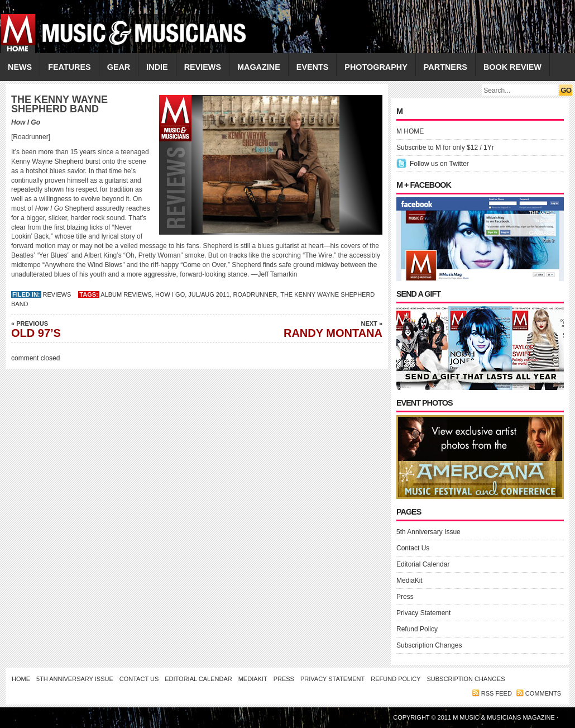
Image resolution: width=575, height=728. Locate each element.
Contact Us (413, 548)
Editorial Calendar (423, 564)
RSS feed (497, 693)
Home (21, 679)
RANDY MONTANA (304, 329)
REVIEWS (203, 67)
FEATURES (70, 67)
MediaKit (409, 581)
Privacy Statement (423, 613)
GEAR (119, 67)
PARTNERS (445, 67)
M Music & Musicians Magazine (505, 717)
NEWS (20, 67)
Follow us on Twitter (439, 164)
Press (405, 597)
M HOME (410, 131)
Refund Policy (417, 629)
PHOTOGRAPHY (376, 67)
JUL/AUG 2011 (209, 294)
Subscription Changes (429, 645)
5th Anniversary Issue (428, 532)
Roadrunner (255, 294)
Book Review (512, 67)
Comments (543, 693)
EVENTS (313, 67)
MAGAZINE (259, 67)
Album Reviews (126, 294)
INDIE (157, 67)
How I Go (170, 294)
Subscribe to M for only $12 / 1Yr (445, 147)
